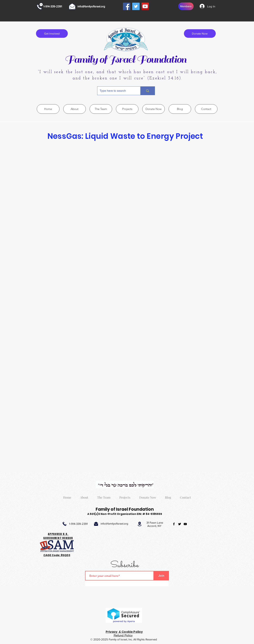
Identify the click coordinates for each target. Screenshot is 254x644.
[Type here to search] (116, 91)
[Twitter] (136, 6)
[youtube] (185, 524)
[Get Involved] (52, 34)
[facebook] (174, 524)
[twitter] (180, 524)
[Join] (161, 576)
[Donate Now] (200, 34)
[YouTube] (145, 6)
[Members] (186, 6)
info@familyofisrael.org (91, 6)
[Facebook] (127, 6)
